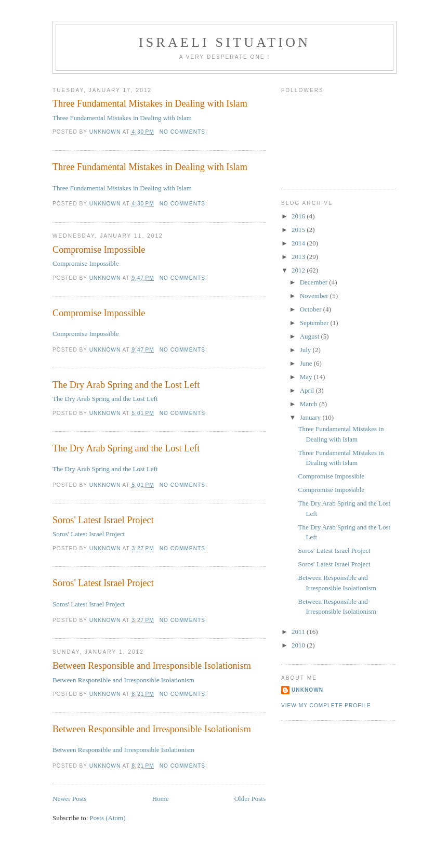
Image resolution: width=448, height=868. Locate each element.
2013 (299, 257)
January (311, 417)
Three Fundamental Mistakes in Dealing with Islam (150, 103)
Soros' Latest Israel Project (103, 520)
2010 (299, 645)
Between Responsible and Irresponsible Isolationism (152, 666)
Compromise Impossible (99, 250)
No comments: (185, 132)
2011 (299, 632)
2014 (299, 243)
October (312, 309)
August (311, 336)
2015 (299, 230)
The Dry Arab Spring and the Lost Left (126, 385)
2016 (299, 216)
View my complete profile (326, 705)
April (308, 390)
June (307, 363)
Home (161, 799)
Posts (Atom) (108, 818)
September (315, 323)
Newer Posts (69, 799)
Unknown (307, 690)
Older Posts (250, 799)
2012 (299, 270)
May (307, 377)
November (315, 296)
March (309, 404)
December (315, 282)
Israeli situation (225, 42)
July (306, 350)
